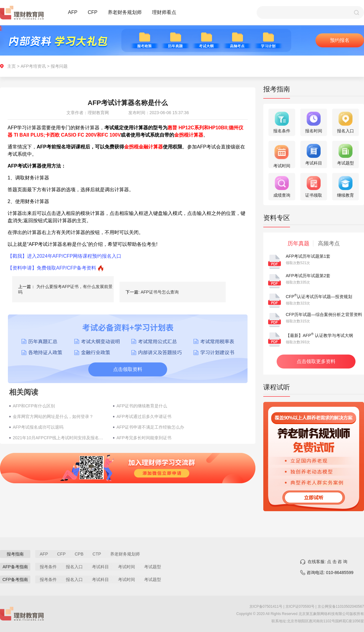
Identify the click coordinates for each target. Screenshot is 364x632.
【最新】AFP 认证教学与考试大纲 (319, 335)
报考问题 (59, 66)
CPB (79, 554)
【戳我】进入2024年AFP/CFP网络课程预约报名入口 (64, 256)
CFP (93, 12)
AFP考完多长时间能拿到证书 (144, 438)
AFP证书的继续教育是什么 (142, 406)
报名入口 (74, 567)
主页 (12, 66)
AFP (73, 12)
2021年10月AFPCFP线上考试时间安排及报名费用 (60, 438)
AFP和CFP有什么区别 (34, 406)
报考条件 (48, 567)
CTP (97, 554)
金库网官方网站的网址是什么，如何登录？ (53, 416)
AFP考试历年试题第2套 (308, 276)
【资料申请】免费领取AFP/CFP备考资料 (52, 268)
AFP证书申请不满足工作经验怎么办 (150, 427)
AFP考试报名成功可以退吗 (38, 427)
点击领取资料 (128, 369)
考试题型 (153, 567)
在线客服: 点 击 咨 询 (327, 562)
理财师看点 (164, 12)
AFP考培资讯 (33, 66)
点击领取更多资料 (316, 361)
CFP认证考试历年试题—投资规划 (319, 297)
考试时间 (126, 567)
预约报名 (340, 40)
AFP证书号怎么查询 (160, 292)
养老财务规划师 (125, 12)
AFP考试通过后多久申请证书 (144, 416)
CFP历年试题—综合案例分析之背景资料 (324, 314)
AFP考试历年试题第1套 (308, 256)
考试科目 (100, 567)
